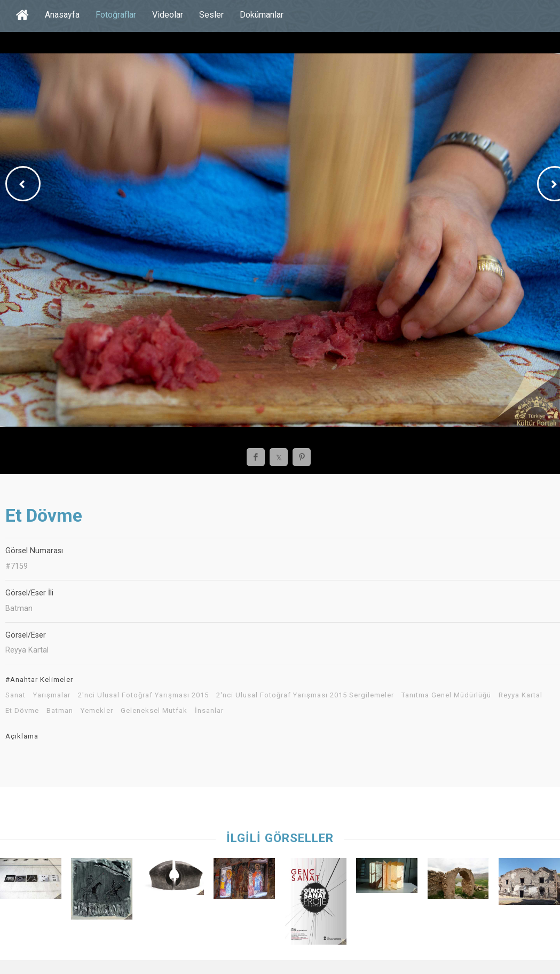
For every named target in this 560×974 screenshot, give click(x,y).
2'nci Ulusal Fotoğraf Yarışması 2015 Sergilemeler (305, 695)
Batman (60, 711)
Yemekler (97, 711)
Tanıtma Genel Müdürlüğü (446, 695)
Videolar (168, 15)
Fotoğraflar (116, 15)
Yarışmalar (52, 695)
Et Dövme (22, 711)
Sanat (15, 695)
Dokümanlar (262, 15)
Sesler (211, 15)
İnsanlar (209, 711)
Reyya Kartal (520, 695)
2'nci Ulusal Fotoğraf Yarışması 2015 (143, 695)
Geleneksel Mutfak (154, 711)
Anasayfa (62, 15)
